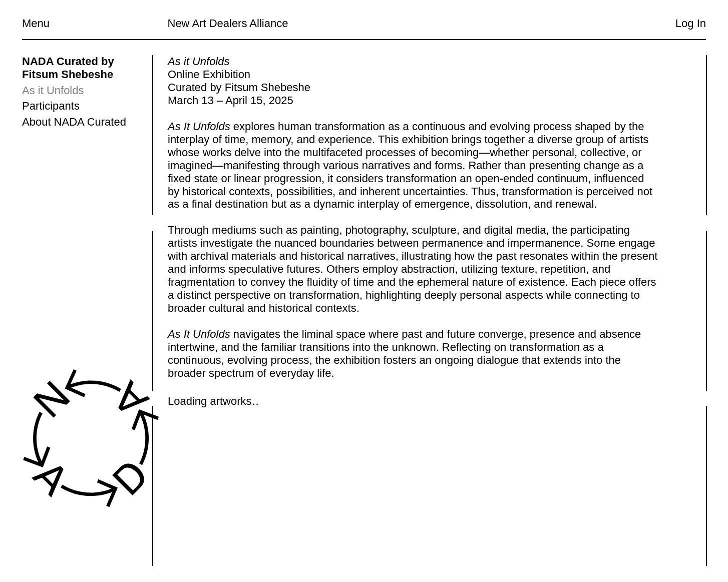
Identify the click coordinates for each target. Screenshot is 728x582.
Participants (51, 106)
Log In (691, 23)
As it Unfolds (53, 90)
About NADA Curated (74, 122)
